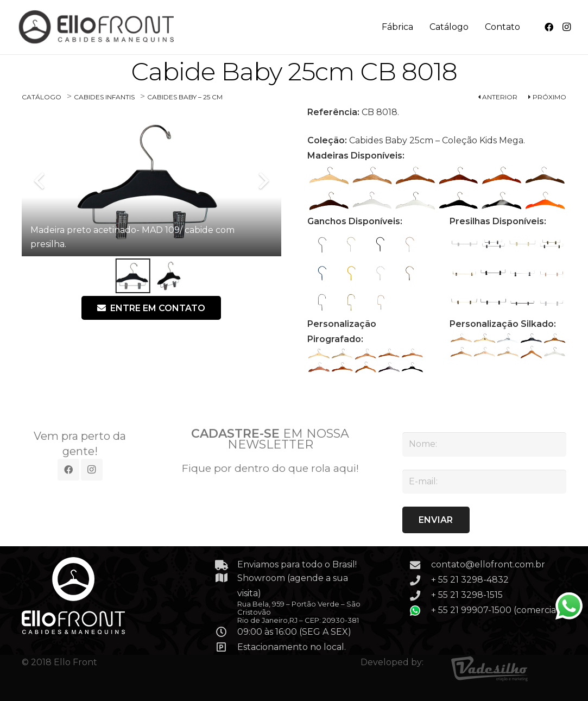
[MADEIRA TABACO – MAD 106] (329, 201)
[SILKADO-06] (461, 352)
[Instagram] (566, 27)
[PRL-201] (523, 244)
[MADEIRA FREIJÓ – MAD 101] (372, 176)
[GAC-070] (322, 244)
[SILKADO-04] (531, 339)
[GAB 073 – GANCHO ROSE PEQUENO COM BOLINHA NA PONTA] (409, 244)
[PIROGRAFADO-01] (319, 354)
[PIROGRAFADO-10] (412, 367)
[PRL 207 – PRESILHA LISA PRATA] (552, 302)
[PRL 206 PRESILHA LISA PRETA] (523, 302)
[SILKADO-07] (485, 352)
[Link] (97, 27)
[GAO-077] (409, 273)
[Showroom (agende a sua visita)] (226, 577)
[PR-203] (523, 273)
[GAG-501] (351, 302)
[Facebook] (549, 27)
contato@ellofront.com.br (488, 564)
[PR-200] (494, 244)
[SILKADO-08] (508, 352)
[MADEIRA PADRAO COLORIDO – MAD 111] (545, 201)
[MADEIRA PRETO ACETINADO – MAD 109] (458, 201)
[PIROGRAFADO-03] (365, 354)
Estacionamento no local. (292, 647)
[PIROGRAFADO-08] (365, 367)
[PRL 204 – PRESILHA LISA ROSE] (552, 273)
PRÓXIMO (547, 97)
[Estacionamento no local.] (226, 647)
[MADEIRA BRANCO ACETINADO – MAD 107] (372, 201)
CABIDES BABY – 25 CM (185, 97)
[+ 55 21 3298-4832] (420, 580)
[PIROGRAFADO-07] (342, 367)
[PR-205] (464, 302)
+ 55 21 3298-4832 (470, 580)
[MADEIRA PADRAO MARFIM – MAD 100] (329, 176)
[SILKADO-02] (485, 339)
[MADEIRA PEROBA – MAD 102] (415, 176)
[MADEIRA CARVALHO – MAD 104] (502, 176)
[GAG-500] (322, 302)
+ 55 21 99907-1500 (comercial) (497, 610)
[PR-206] (494, 302)
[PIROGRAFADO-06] (319, 367)
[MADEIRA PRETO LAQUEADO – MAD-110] (502, 201)
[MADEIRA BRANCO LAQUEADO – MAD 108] (415, 201)
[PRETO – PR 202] (494, 273)
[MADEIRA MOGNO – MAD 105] (545, 176)
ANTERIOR (498, 97)
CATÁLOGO (42, 97)
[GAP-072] (380, 244)
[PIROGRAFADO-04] (388, 354)
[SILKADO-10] (555, 352)
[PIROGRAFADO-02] (342, 354)
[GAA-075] (351, 273)
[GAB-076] (380, 273)
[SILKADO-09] (531, 352)
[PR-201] (552, 244)
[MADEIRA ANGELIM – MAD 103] (458, 176)
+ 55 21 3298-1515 (467, 595)
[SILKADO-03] (508, 339)
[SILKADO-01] (461, 339)
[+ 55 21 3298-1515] (420, 595)
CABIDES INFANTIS (104, 97)
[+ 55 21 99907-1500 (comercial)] (420, 611)
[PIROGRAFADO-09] (388, 367)
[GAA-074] (322, 273)
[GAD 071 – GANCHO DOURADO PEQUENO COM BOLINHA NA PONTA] (351, 244)
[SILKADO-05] (555, 339)
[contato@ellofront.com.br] (420, 565)
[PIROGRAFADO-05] (412, 354)
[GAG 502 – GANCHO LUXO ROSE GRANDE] (380, 302)
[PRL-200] (464, 244)
